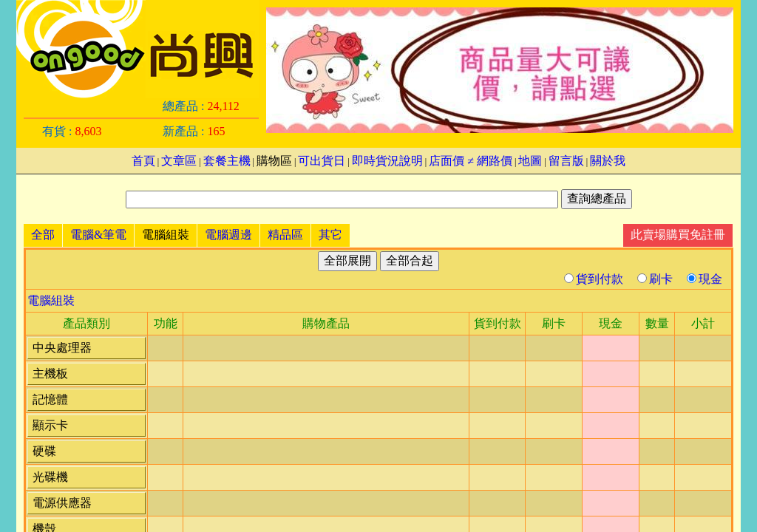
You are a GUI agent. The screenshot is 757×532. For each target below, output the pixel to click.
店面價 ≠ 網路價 (471, 161)
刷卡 (656, 279)
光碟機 (50, 477)
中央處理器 (62, 348)
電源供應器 (62, 503)
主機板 (50, 374)
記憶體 (50, 399)
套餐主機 (227, 161)
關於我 (608, 161)
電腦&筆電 (98, 235)
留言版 (566, 161)
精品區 (285, 235)
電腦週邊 (228, 235)
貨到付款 (595, 279)
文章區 (179, 161)
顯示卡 (50, 425)
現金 (705, 279)
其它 (330, 235)
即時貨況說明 (387, 161)
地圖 (530, 161)
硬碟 (44, 451)
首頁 (143, 161)
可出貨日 (322, 161)
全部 (43, 235)
